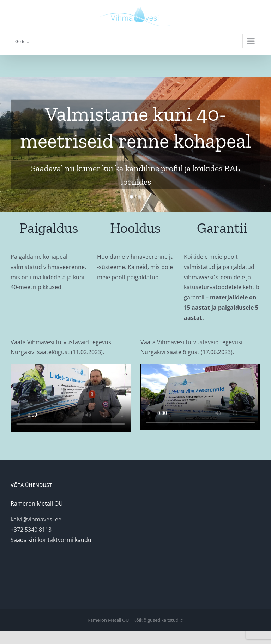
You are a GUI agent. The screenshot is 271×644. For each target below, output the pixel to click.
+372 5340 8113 (31, 530)
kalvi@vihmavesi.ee (36, 519)
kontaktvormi (56, 540)
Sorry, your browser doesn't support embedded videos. (71, 398)
